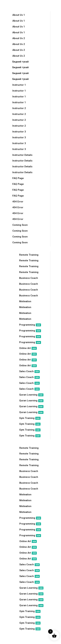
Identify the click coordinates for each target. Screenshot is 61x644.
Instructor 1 (19, 85)
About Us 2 (19, 38)
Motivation (25, 301)
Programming (30, 325)
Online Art (28, 348)
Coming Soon (20, 225)
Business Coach (29, 278)
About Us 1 (19, 15)
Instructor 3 (19, 132)
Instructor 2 (19, 108)
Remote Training (29, 255)
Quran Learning (31, 395)
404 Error (18, 202)
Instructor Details (22, 155)
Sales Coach (29, 371)
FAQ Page (18, 178)
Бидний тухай (20, 62)
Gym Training (30, 418)
